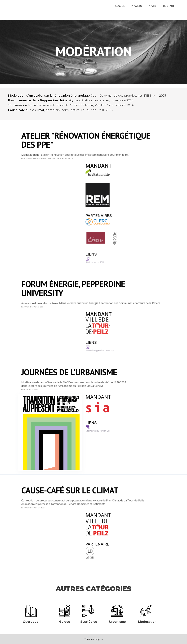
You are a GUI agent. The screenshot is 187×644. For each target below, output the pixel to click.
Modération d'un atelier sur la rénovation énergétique (49, 96)
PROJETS (137, 6)
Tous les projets (93, 639)
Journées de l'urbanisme (27, 105)
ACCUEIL (120, 6)
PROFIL (152, 6)
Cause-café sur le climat (26, 110)
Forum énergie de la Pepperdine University (41, 100)
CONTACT (169, 6)
